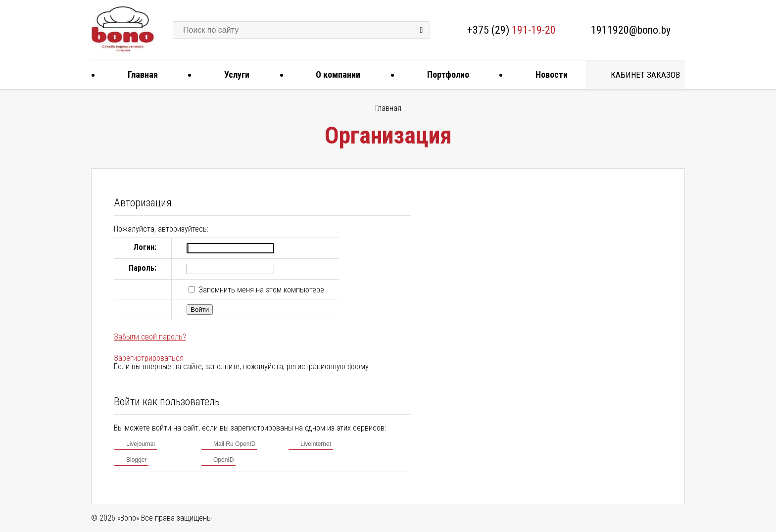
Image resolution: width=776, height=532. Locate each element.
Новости (548, 74)
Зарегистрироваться (149, 358)
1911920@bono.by (631, 30)
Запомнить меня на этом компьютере (260, 290)
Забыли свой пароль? (150, 337)
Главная (139, 74)
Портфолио (444, 74)
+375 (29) (511, 30)
